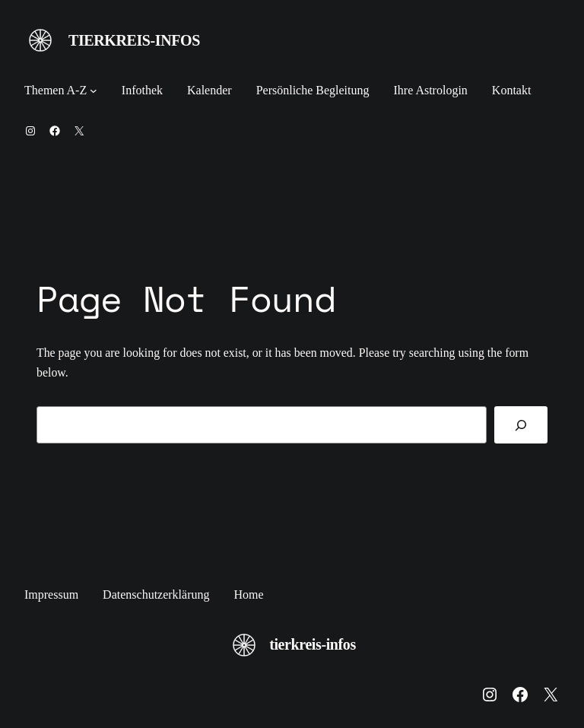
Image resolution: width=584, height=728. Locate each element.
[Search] (521, 425)
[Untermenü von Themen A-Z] (94, 91)
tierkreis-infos (134, 40)
